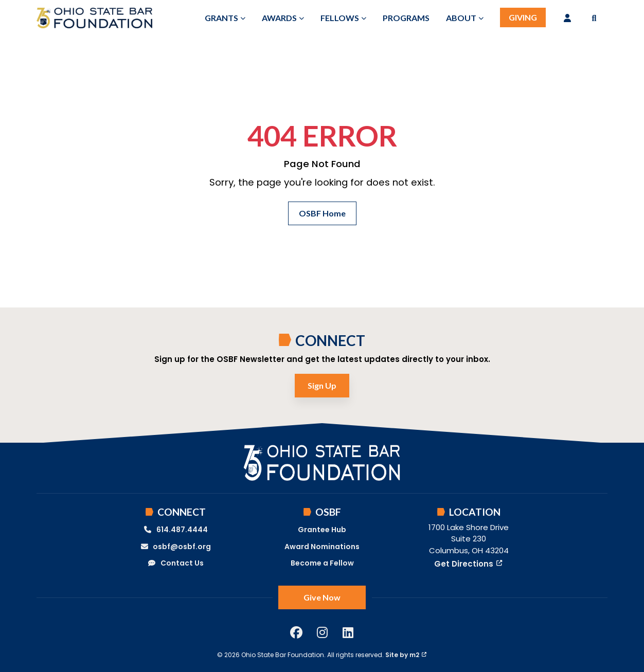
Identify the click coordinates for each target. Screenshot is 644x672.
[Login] (567, 18)
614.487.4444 (175, 530)
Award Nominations (322, 547)
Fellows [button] (340, 18)
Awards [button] (279, 18)
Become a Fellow (322, 563)
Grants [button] (221, 18)
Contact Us (175, 563)
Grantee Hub (322, 530)
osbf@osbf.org (176, 547)
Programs (406, 18)
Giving (523, 17)
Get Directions (468, 564)
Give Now (322, 597)
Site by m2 (406, 655)
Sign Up (322, 385)
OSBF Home (322, 213)
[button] (594, 18)
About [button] (461, 18)
